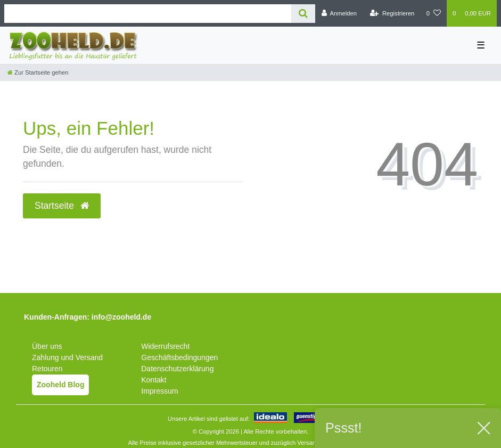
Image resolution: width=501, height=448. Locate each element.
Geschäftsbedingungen (179, 357)
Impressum (159, 391)
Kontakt (154, 380)
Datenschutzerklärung (177, 369)
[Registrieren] (392, 13)
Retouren (47, 369)
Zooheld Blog (60, 385)
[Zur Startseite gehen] (38, 72)
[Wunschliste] (434, 13)
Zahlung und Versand (67, 357)
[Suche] (303, 14)
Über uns (47, 346)
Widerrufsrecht (165, 346)
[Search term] (148, 14)
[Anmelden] (339, 13)
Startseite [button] (62, 206)
